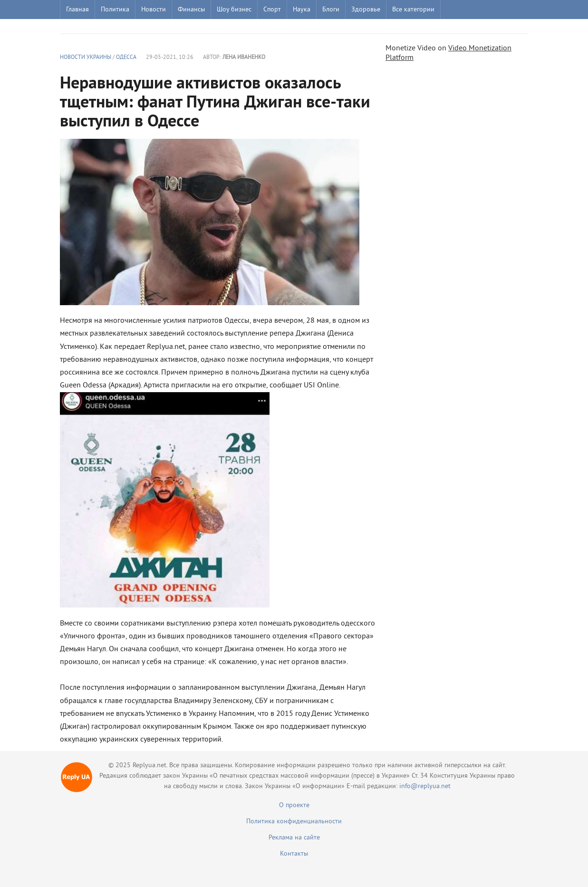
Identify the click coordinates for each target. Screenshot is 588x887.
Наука (302, 10)
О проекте (294, 805)
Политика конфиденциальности (294, 822)
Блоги (331, 10)
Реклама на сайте (294, 838)
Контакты (294, 854)
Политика (115, 10)
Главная (77, 10)
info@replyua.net (425, 786)
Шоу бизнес (234, 10)
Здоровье (366, 10)
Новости (154, 10)
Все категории (413, 10)
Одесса (126, 58)
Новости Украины (86, 58)
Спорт (272, 10)
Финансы (191, 10)
